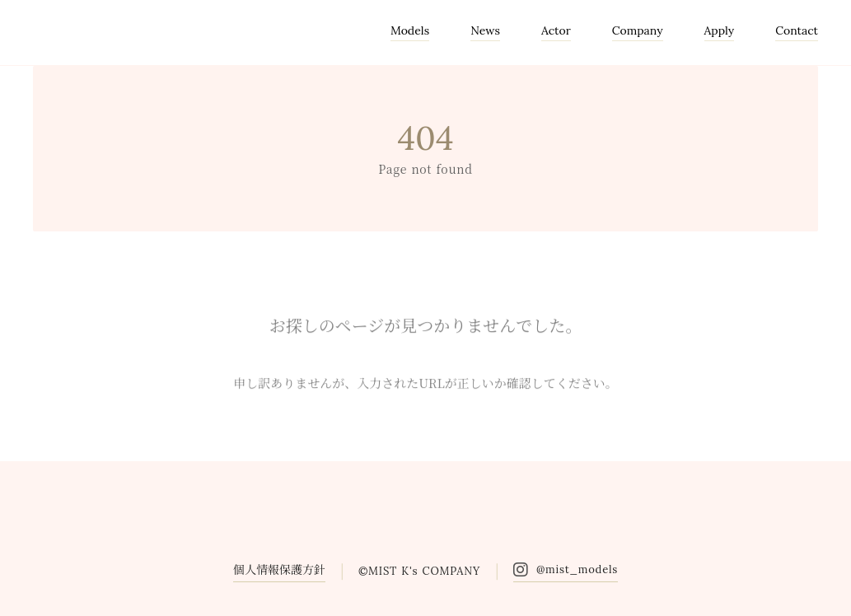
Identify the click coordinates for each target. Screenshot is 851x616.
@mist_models (577, 569)
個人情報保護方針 (279, 569)
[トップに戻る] (818, 583)
